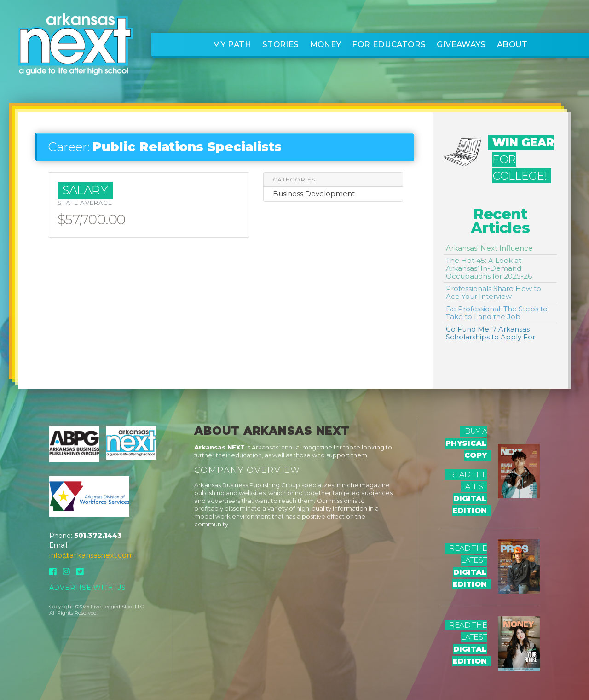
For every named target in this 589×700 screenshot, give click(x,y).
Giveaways (461, 44)
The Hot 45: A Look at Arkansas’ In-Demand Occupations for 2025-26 (489, 268)
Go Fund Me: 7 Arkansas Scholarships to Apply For (491, 333)
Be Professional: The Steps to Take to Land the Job (497, 313)
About (512, 44)
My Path (232, 44)
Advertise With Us (88, 588)
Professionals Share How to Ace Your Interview (494, 292)
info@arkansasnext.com (92, 555)
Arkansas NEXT (219, 447)
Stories (281, 44)
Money (326, 44)
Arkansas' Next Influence (489, 248)
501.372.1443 (98, 535)
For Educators (389, 44)
